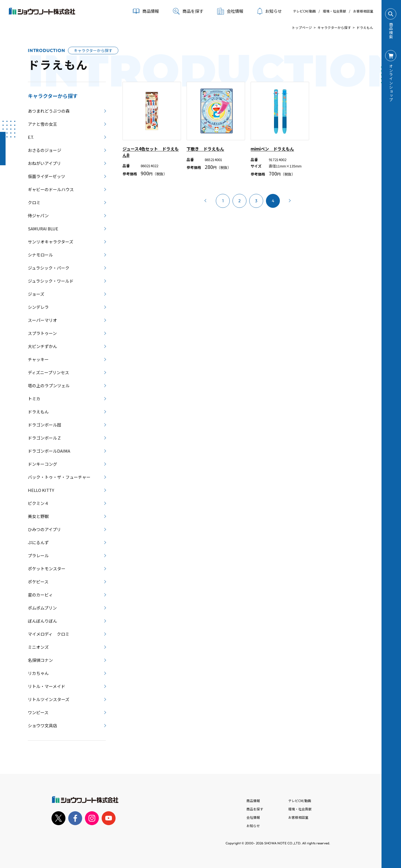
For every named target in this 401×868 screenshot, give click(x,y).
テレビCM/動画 (304, 11)
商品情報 (253, 801)
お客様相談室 (363, 11)
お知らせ (270, 11)
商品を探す (188, 11)
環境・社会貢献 (334, 11)
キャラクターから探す (334, 27)
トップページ (302, 27)
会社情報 (253, 817)
